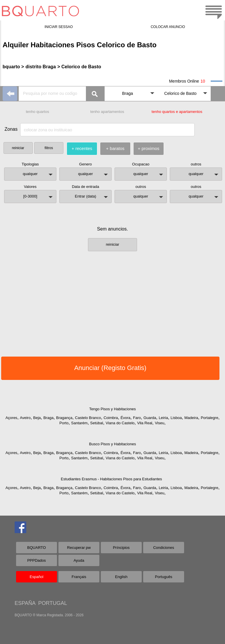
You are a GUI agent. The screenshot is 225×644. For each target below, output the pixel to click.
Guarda (150, 418)
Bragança (64, 418)
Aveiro (25, 418)
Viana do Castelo (120, 423)
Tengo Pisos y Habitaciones (112, 409)
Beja (37, 418)
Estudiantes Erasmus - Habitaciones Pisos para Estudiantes (111, 479)
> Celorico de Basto (79, 67)
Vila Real (145, 423)
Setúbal (97, 423)
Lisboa (176, 418)
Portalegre (210, 418)
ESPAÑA (25, 603)
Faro (137, 418)
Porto (64, 423)
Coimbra (111, 418)
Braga (48, 418)
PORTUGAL (53, 603)
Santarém (79, 423)
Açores (11, 418)
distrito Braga (41, 67)
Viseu (160, 423)
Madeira (191, 418)
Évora (125, 418)
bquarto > (13, 67)
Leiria (163, 418)
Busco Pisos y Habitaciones (112, 444)
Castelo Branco (88, 418)
